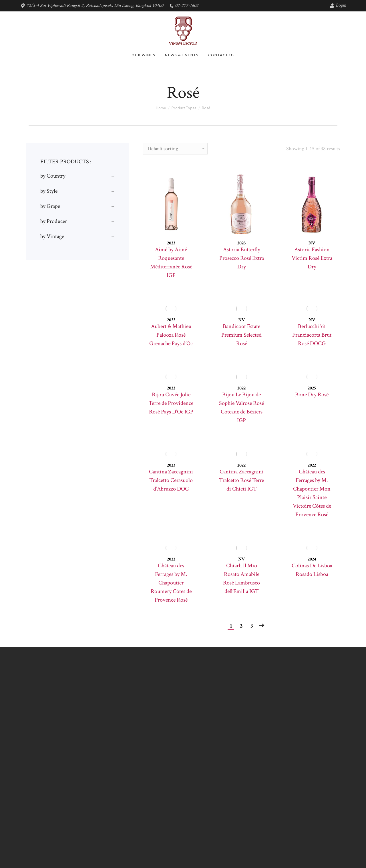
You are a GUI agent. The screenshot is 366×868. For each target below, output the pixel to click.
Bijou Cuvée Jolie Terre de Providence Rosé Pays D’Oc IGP (171, 403)
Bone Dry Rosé (312, 395)
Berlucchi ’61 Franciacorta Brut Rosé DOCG (312, 335)
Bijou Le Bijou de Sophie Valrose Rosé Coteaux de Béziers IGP (241, 407)
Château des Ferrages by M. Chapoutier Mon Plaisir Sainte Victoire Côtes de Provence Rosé (312, 493)
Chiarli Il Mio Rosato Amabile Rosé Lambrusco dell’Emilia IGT (241, 578)
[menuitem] (143, 55)
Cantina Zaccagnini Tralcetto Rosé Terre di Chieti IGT (241, 480)
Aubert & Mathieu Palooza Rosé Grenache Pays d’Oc (171, 335)
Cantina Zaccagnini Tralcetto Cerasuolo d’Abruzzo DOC (171, 480)
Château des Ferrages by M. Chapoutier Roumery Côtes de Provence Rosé (171, 583)
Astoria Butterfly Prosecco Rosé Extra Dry (242, 258)
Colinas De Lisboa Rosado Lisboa (312, 570)
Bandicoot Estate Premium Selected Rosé (241, 335)
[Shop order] (175, 149)
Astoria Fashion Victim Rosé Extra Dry (312, 258)
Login (338, 5)
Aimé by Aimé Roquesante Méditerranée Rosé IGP (171, 262)
